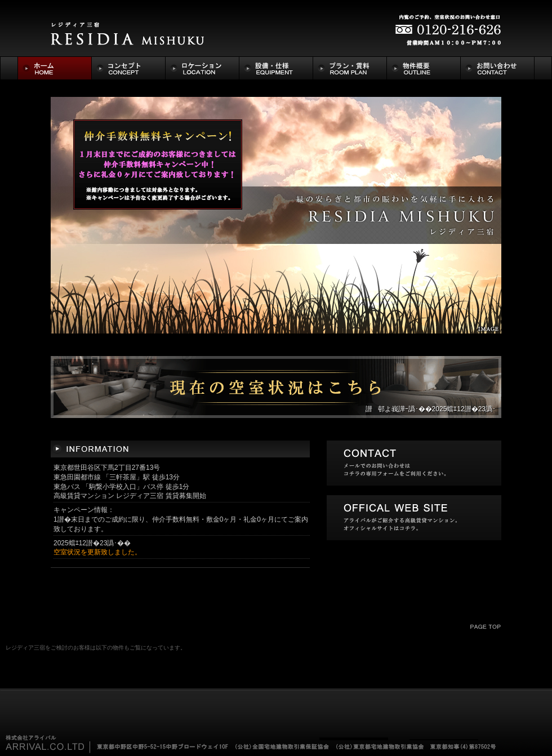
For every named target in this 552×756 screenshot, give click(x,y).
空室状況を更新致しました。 (97, 552)
